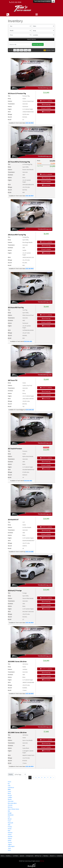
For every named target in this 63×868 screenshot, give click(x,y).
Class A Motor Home (13, 809)
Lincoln (10, 795)
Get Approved (30, 856)
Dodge (10, 813)
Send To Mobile (46, 108)
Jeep (9, 848)
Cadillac (10, 797)
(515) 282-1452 (28, 341)
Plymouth (10, 823)
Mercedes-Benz (12, 803)
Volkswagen (11, 846)
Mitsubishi (11, 815)
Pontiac (10, 827)
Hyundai (10, 836)
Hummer (10, 833)
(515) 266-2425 (30, 410)
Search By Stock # (38, 44)
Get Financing (46, 104)
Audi (9, 786)
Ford (9, 821)
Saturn (10, 835)
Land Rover (11, 788)
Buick (9, 793)
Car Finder (15, 856)
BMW (9, 789)
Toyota (10, 842)
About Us (52, 856)
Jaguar (10, 844)
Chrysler (10, 805)
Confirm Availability (46, 101)
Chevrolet (11, 801)
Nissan (10, 819)
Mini (9, 811)
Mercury (10, 807)
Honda (10, 829)
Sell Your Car (38, 856)
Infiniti (10, 840)
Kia (9, 784)
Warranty (46, 856)
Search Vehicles (32, 39)
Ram (9, 831)
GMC (9, 825)
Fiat (9, 817)
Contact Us (59, 856)
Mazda (10, 799)
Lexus (9, 791)
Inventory (8, 856)
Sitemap (42, 861)
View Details (46, 112)
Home (2, 856)
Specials (22, 856)
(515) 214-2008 (29, 552)
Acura (9, 782)
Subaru (10, 838)
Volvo (9, 850)
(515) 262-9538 (30, 123)
